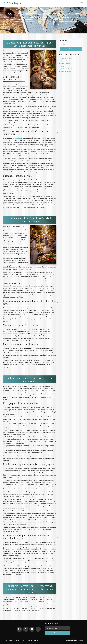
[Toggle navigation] (82, 3)
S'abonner (57, 633)
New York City (66, 63)
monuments (18, 138)
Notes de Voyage (66, 71)
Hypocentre (65, 61)
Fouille (71, 49)
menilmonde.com (20, 640)
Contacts (81, 640)
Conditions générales (72, 640)
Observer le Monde (67, 58)
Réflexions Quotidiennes (68, 69)
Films (63, 66)
